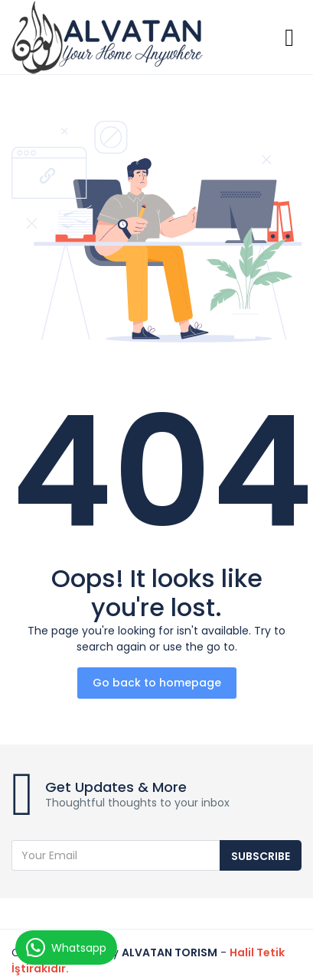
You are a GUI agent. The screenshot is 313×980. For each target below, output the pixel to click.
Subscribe (261, 856)
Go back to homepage (157, 683)
